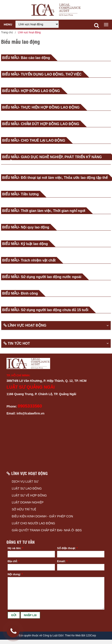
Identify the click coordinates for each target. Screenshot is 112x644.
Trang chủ (7, 32)
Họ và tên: (15, 548)
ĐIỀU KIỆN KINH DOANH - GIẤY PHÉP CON (42, 516)
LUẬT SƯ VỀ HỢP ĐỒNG (29, 495)
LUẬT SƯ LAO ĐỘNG (27, 488)
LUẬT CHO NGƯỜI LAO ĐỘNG (33, 523)
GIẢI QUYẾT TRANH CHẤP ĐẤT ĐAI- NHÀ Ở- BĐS (47, 530)
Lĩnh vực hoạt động (29, 32)
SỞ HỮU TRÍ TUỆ (24, 509)
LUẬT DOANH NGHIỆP (28, 502)
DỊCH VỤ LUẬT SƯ (25, 481)
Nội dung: (15, 574)
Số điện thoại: (67, 548)
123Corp (91, 636)
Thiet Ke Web (73, 636)
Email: (62, 561)
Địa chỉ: (14, 561)
